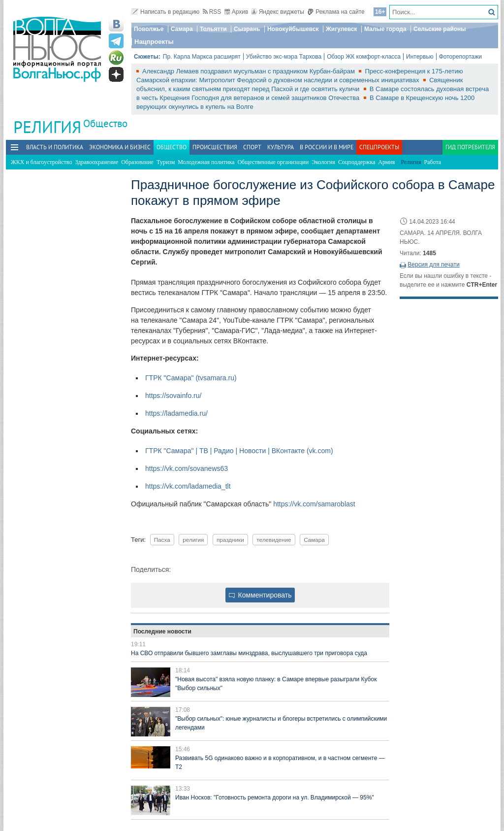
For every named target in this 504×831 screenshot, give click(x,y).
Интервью (420, 57)
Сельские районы (440, 29)
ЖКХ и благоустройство (41, 162)
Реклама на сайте (336, 12)
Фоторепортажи (460, 57)
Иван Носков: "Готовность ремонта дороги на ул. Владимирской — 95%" (275, 798)
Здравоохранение (96, 162)
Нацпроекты (154, 42)
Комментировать (260, 595)
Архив (236, 12)
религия (193, 540)
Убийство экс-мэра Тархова (284, 57)
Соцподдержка (357, 162)
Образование (137, 162)
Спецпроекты (379, 147)
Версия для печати (433, 265)
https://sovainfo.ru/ (173, 396)
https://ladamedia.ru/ (176, 413)
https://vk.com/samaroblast (314, 504)
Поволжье (149, 29)
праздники (230, 540)
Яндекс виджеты (278, 12)
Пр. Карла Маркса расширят (202, 57)
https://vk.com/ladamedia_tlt (188, 486)
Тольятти (213, 29)
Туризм (166, 162)
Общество (105, 123)
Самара (182, 29)
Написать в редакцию (165, 12)
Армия (386, 162)
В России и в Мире (327, 147)
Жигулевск (342, 29)
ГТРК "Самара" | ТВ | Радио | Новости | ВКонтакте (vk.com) (239, 451)
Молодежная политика (206, 162)
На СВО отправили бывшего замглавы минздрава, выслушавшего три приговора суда (249, 653)
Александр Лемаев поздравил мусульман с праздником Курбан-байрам (249, 71)
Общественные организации (273, 162)
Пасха (162, 540)
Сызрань (247, 29)
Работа (433, 162)
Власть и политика (55, 147)
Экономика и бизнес (120, 147)
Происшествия (215, 147)
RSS (212, 12)
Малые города (385, 29)
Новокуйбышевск (293, 29)
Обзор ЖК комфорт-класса (364, 57)
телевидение (274, 540)
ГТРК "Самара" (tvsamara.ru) (191, 378)
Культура (281, 147)
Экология (323, 162)
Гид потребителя (470, 147)
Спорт (252, 147)
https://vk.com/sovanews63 (187, 468)
